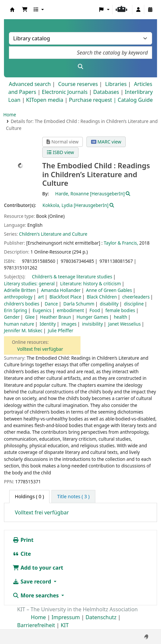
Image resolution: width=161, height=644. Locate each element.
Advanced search (30, 84)
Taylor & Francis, (121, 243)
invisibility (93, 324)
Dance (51, 304)
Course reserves (78, 84)
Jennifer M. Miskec (23, 330)
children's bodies (22, 304)
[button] (25, 10)
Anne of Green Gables (109, 290)
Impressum (66, 617)
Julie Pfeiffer (61, 330)
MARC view (106, 142)
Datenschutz (101, 617)
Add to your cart (38, 568)
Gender (12, 317)
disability (109, 304)
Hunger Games (92, 317)
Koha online (12, 10)
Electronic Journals (65, 92)
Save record (32, 582)
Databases (106, 92)
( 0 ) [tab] (29, 496)
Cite (22, 554)
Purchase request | (93, 100)
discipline (134, 304)
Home (10, 115)
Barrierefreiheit (36, 625)
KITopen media (45, 100)
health (121, 317)
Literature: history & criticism (90, 283)
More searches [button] (36, 595)
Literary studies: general (29, 283)
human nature (19, 324)
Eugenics (42, 310)
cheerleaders (136, 297)
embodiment (70, 310)
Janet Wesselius (125, 324)
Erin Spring (16, 310)
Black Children (102, 297)
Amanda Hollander (61, 290)
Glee (30, 317)
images (69, 324)
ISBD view (60, 152)
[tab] (73, 497)
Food (95, 310)
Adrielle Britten (20, 290)
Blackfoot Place (65, 297)
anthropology (18, 297)
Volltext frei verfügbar (40, 349)
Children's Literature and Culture (53, 234)
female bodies (120, 310)
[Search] (80, 66)
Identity (48, 324)
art (41, 297)
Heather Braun (55, 317)
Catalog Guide (135, 100)
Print (23, 540)
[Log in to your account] (138, 10)
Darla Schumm (79, 304)
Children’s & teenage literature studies (72, 277)
